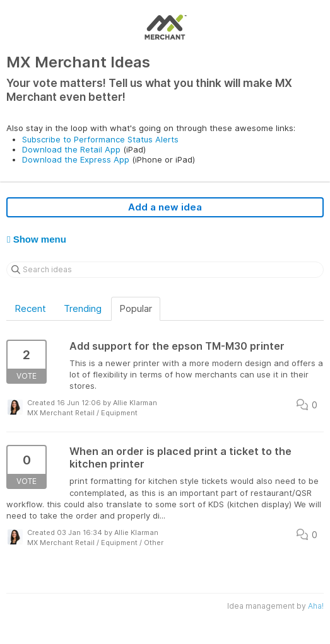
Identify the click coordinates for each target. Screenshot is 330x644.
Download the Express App (76, 159)
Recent (30, 308)
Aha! (316, 606)
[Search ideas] (165, 270)
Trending (83, 308)
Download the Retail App (71, 149)
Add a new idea (165, 207)
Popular (136, 308)
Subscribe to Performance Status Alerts (100, 139)
